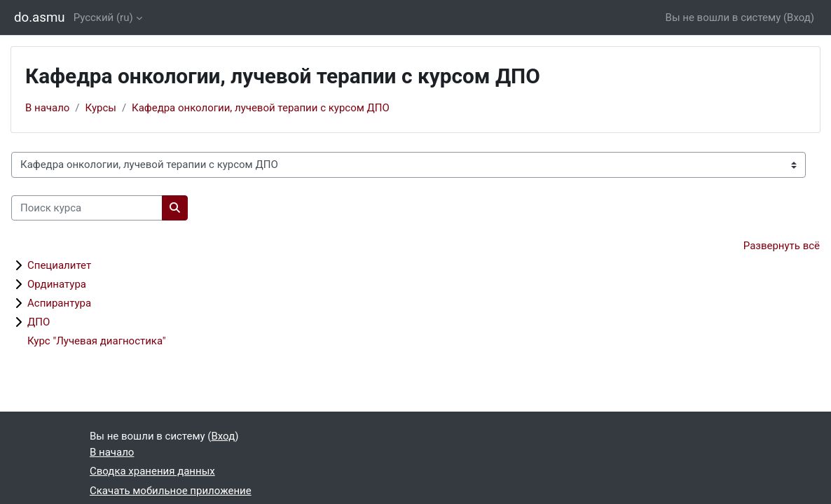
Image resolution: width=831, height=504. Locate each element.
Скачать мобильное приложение (171, 491)
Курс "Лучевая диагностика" (96, 341)
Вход (799, 17)
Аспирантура (59, 303)
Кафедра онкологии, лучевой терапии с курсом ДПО (261, 108)
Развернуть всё (782, 246)
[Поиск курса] (87, 208)
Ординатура (57, 284)
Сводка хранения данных (152, 471)
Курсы (101, 108)
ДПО (39, 322)
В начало (47, 108)
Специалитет (59, 265)
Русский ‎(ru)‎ (103, 17)
